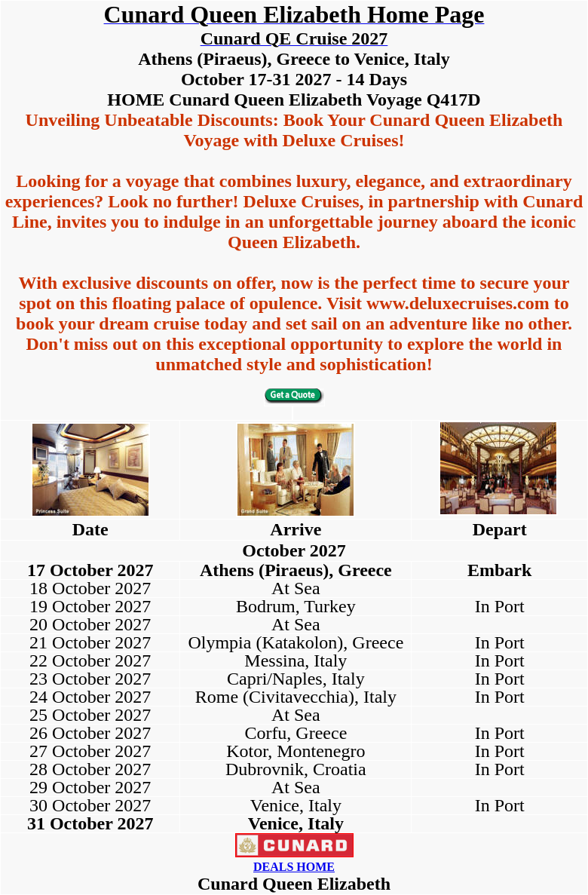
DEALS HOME (294, 867)
